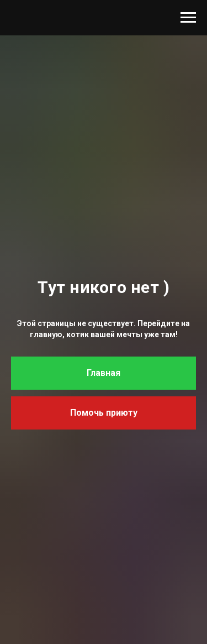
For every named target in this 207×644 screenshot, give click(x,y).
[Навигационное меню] (188, 18)
